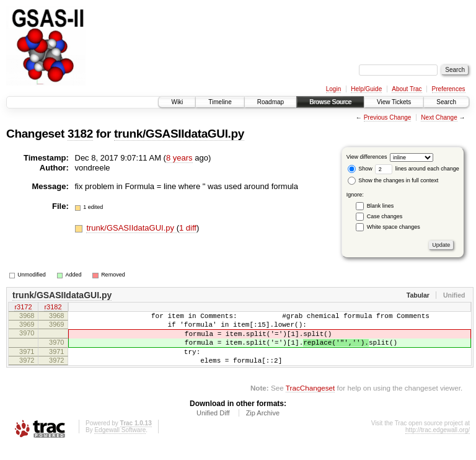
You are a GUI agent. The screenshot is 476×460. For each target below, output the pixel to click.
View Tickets (394, 102)
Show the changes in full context (393, 180)
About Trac (407, 89)
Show (360, 169)
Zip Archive (263, 426)
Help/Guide (366, 89)
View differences (367, 157)
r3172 (23, 308)
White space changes (394, 227)
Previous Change (388, 117)
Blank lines (381, 206)
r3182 (53, 308)
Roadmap (271, 102)
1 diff (188, 228)
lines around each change (417, 169)
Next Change (439, 117)
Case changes (385, 216)
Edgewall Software (120, 443)
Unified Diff (213, 426)
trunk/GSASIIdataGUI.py (179, 134)
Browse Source (330, 102)
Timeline (220, 102)
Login (333, 89)
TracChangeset (310, 401)
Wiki (177, 102)
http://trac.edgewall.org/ (438, 443)
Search (446, 102)
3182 (80, 134)
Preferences (449, 89)
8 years (179, 158)
